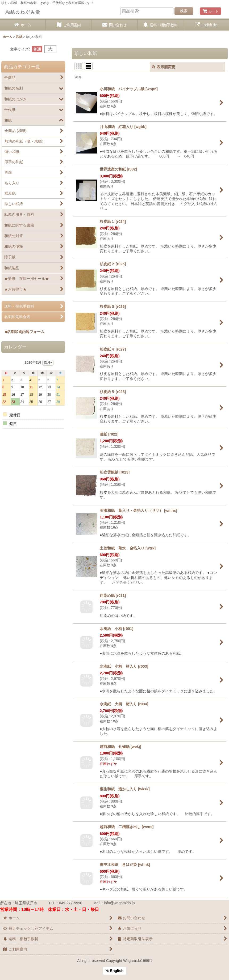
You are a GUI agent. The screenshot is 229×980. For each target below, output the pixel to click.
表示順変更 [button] (164, 67)
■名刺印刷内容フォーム (23, 332)
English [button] (115, 971)
